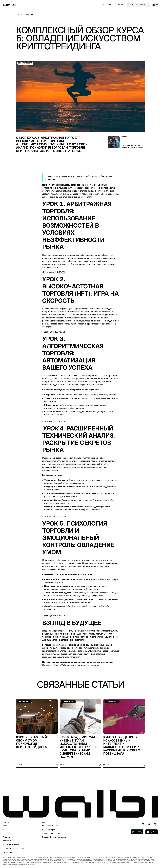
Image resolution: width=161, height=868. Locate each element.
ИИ (4, 830)
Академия (119, 5)
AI (103, 5)
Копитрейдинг (8, 852)
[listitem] (37, 733)
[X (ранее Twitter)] (155, 824)
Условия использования (51, 833)
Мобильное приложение (52, 826)
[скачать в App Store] (152, 832)
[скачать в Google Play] (137, 832)
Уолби (109, 645)
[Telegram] (149, 824)
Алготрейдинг (8, 841)
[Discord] (143, 824)
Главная (6, 822)
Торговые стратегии (11, 844)
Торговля (7, 826)
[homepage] (9, 5)
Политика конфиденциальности (54, 837)
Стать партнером (49, 830)
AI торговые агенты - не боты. (15, 848)
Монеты (45, 822)
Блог (110, 5)
